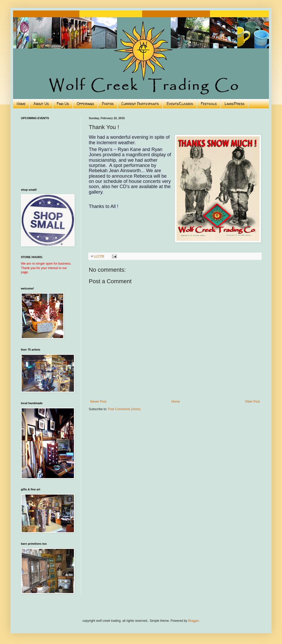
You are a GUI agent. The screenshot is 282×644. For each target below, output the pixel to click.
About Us (41, 104)
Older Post (252, 402)
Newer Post (98, 402)
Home (21, 104)
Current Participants (140, 104)
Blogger (193, 621)
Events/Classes (180, 104)
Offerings (85, 104)
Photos (108, 104)
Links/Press (234, 104)
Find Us (63, 104)
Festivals (209, 104)
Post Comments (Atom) (124, 409)
